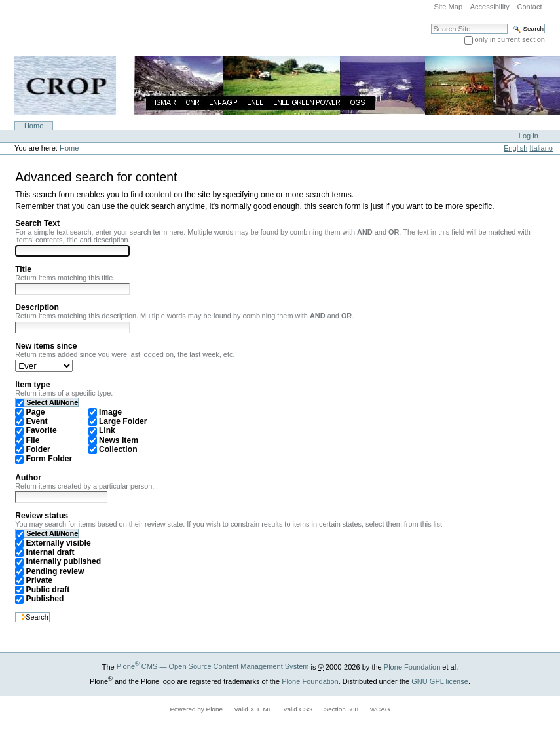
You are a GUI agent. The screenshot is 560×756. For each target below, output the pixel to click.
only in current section (510, 39)
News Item (119, 440)
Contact (529, 7)
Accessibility (490, 7)
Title (23, 269)
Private (39, 580)
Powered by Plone (196, 709)
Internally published (64, 561)
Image (110, 412)
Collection (118, 449)
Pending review (55, 571)
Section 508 (341, 709)
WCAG (380, 709)
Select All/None (52, 402)
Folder (38, 449)
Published (45, 599)
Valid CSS (298, 709)
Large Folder (123, 421)
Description (37, 307)
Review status (42, 516)
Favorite (42, 430)
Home (34, 126)
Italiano (541, 148)
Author (28, 478)
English (515, 148)
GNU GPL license (440, 681)
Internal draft (50, 552)
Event (37, 421)
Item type (32, 385)
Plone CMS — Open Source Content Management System (213, 666)
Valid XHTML (253, 709)
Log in (529, 136)
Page (36, 412)
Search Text (37, 223)
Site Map (448, 7)
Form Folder (49, 459)
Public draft (48, 590)
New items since (46, 346)
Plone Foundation (412, 666)
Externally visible (59, 543)
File (33, 440)
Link (107, 430)
